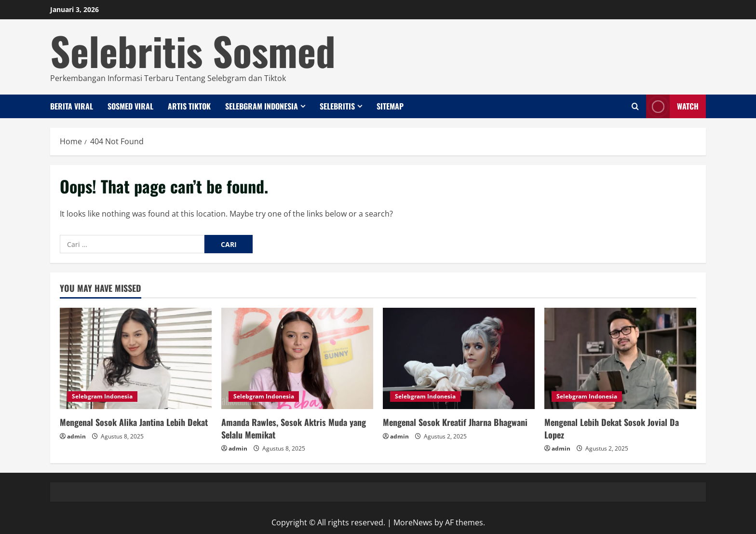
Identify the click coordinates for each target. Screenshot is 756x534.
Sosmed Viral (130, 106)
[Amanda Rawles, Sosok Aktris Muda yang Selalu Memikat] (297, 358)
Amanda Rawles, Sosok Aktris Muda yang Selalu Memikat (294, 428)
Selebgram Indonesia (262, 106)
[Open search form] (635, 106)
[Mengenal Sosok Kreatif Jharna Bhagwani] (459, 358)
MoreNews (413, 522)
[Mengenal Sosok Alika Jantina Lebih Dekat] (136, 358)
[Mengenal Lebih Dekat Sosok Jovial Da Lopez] (620, 358)
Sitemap (390, 106)
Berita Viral (72, 106)
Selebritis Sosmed (193, 50)
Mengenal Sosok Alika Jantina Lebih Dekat (134, 422)
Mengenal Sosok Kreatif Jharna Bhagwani (455, 422)
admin (76, 436)
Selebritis (337, 106)
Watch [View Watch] (672, 106)
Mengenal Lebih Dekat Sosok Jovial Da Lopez (612, 428)
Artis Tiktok (189, 106)
